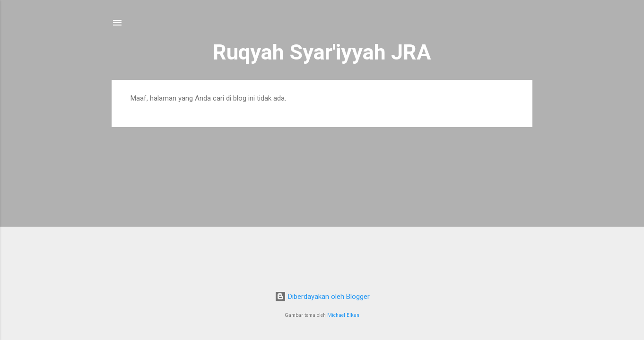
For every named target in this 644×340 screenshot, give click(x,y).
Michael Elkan (343, 315)
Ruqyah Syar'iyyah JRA (322, 52)
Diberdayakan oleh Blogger (322, 297)
